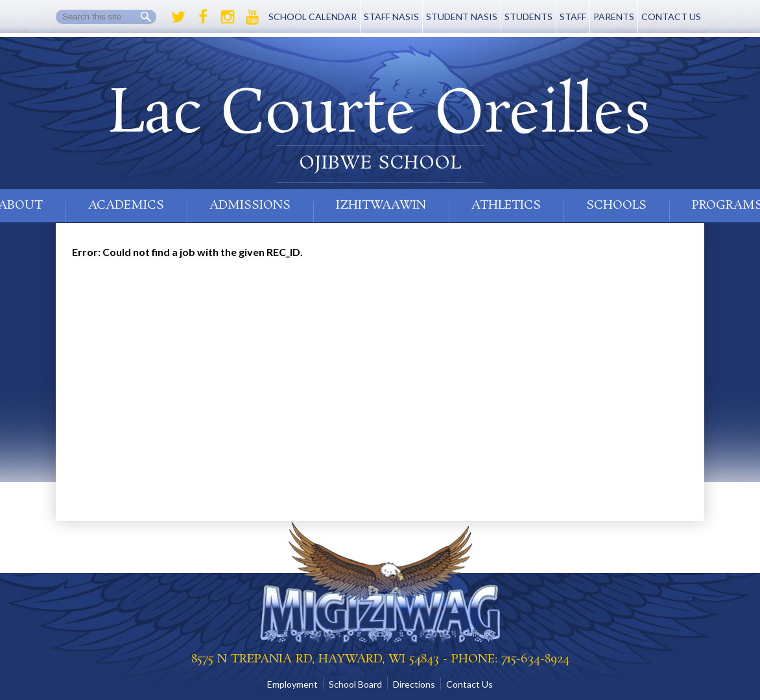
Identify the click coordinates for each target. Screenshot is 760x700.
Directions (414, 684)
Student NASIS (462, 17)
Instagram (228, 17)
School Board (355, 684)
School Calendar (313, 17)
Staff (573, 17)
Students (528, 17)
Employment (292, 684)
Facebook (203, 17)
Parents (614, 17)
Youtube (252, 17)
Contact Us (671, 17)
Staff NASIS (391, 17)
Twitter (178, 17)
